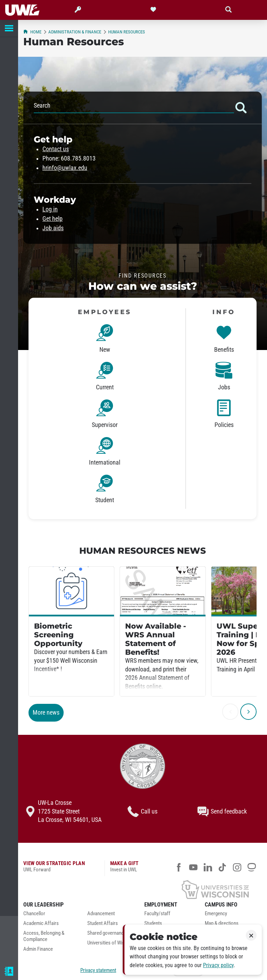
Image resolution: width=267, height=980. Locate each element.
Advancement (101, 914)
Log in (50, 209)
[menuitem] (50, 916)
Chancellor (34, 914)
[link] (105, 340)
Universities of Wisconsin (113, 943)
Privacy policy (218, 965)
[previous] (230, 712)
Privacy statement (98, 970)
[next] (248, 712)
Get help (52, 219)
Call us (143, 811)
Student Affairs (103, 923)
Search (143, 108)
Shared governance (107, 933)
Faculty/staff (157, 914)
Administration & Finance (75, 32)
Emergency (216, 914)
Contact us (56, 149)
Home (32, 32)
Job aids (53, 228)
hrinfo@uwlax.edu (65, 168)
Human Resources (127, 32)
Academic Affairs (41, 923)
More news (46, 713)
